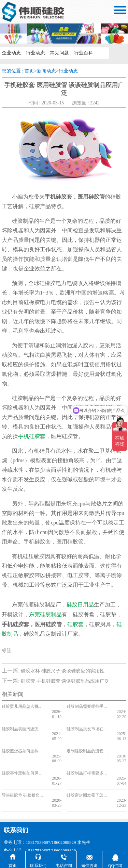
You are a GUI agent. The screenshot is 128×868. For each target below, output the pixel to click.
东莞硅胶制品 (45, 614)
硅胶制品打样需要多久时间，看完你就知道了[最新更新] (89, 758)
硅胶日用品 (80, 605)
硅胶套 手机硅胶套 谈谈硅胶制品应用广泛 (65, 681)
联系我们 (16, 805)
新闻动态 (46, 71)
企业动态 (11, 53)
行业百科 (83, 53)
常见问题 (59, 53)
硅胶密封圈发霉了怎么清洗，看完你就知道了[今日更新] (89, 775)
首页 (29, 71)
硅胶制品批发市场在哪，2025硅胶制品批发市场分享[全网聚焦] (89, 724)
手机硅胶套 (32, 436)
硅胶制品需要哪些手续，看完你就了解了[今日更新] (89, 706)
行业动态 (35, 53)
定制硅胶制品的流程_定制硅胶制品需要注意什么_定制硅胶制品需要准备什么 (89, 741)
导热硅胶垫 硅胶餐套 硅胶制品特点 (24, 775)
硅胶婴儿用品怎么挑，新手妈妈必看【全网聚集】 (24, 706)
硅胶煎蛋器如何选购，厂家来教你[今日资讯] (24, 741)
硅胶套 (75, 624)
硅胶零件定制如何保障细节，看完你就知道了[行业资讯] (24, 758)
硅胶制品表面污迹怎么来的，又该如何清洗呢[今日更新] (24, 724)
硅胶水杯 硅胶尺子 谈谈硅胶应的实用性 (63, 671)
